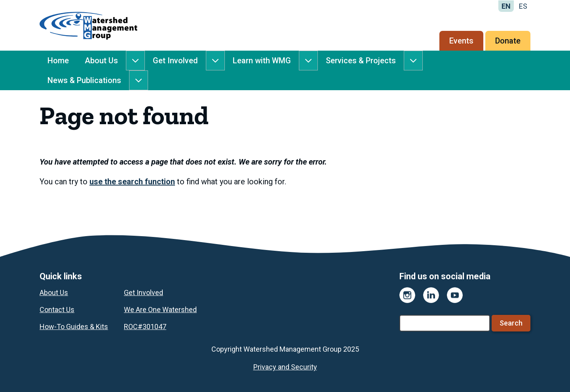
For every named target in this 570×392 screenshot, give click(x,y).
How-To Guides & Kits (74, 327)
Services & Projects (361, 61)
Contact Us (57, 310)
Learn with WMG (262, 61)
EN (506, 6)
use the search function (132, 182)
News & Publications (84, 80)
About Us (101, 61)
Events (461, 41)
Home (58, 61)
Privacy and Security (285, 367)
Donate (508, 41)
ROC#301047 (145, 327)
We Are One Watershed (160, 310)
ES (523, 6)
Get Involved (175, 61)
